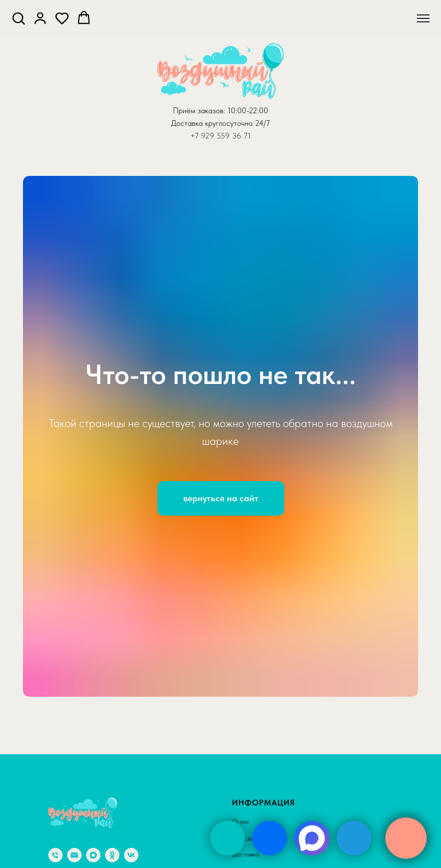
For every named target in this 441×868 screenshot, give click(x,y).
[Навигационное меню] (423, 18)
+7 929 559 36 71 (220, 136)
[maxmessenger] (93, 855)
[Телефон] (55, 855)
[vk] (131, 855)
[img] (228, 838)
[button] (18, 18)
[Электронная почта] (74, 855)
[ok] (112, 855)
